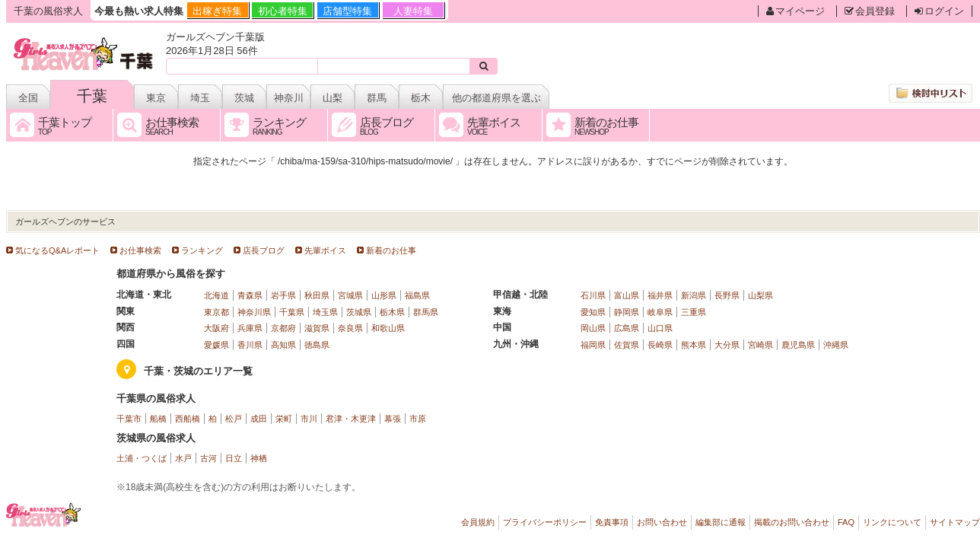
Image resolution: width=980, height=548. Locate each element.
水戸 (183, 458)
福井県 (660, 295)
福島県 (417, 295)
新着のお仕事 (391, 250)
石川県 (593, 295)
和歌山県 (388, 328)
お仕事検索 (140, 250)
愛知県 (593, 312)
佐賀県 (627, 345)
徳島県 (317, 345)
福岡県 (593, 345)
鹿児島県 (798, 345)
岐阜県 (660, 312)
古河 (208, 458)
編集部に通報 (721, 522)
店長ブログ (264, 250)
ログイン (939, 11)
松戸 (234, 419)
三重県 (694, 312)
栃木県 (392, 312)
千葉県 (292, 312)
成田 (259, 419)
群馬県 (426, 312)
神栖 (259, 458)
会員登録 (870, 11)
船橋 (158, 419)
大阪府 (216, 328)
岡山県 (593, 328)
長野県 (727, 295)
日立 (234, 458)
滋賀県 (317, 328)
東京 (156, 98)
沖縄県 (836, 345)
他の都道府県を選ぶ (496, 98)
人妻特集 (413, 11)
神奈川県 (254, 312)
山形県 (384, 295)
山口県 (660, 328)
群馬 (377, 98)
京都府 (283, 328)
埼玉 (200, 98)
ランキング (202, 250)
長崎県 (660, 345)
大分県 (727, 345)
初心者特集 (283, 11)
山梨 (332, 98)
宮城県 (350, 295)
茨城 (244, 98)
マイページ (795, 11)
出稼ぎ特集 (217, 11)
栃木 (421, 98)
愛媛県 (216, 345)
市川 (309, 419)
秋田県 (317, 295)
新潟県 (694, 295)
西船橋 (188, 419)
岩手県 (283, 295)
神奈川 (289, 98)
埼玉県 (325, 312)
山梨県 (760, 295)
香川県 (250, 345)
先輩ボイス (325, 250)
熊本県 (694, 345)
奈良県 (350, 328)
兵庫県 (250, 328)
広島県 (627, 328)
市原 (418, 419)
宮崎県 (760, 345)
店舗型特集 (347, 11)
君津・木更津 (351, 419)
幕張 (393, 419)
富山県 (627, 295)
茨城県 (359, 312)
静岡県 (627, 312)
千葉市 (129, 419)
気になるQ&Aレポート (57, 250)
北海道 (216, 295)
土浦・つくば (142, 458)
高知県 (283, 345)
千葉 (92, 96)
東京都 (216, 312)
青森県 (250, 295)
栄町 (284, 419)
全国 (28, 98)
